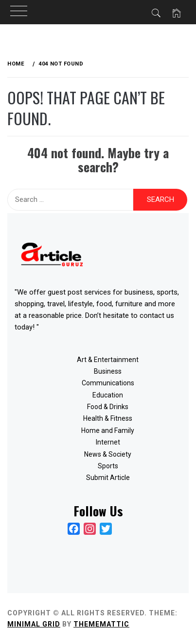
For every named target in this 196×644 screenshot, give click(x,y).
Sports (108, 466)
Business (108, 371)
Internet (108, 442)
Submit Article (108, 478)
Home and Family (108, 430)
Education (108, 395)
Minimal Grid (34, 624)
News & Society (108, 454)
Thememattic (101, 624)
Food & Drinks (108, 407)
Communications (108, 383)
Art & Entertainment (108, 360)
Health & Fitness (108, 418)
